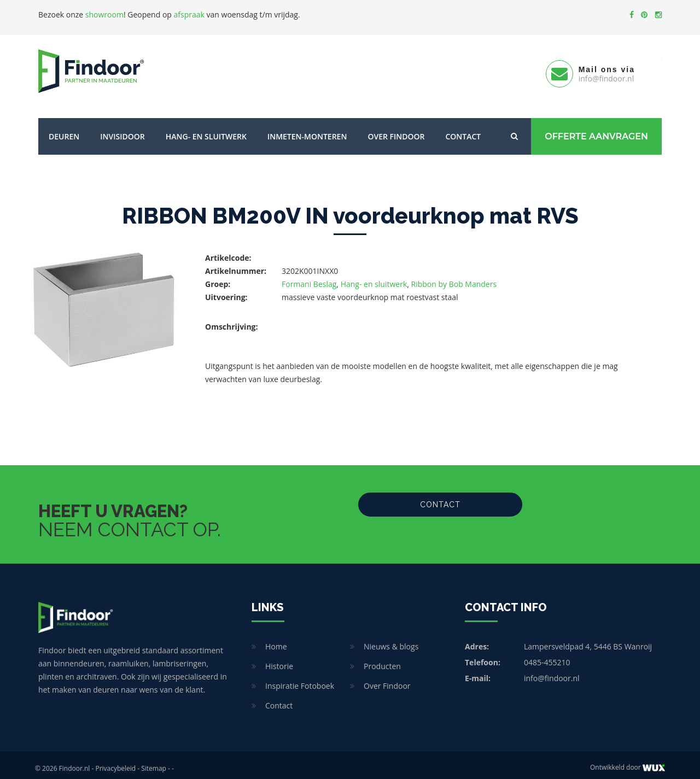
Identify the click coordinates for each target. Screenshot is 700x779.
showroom (104, 14)
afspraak (189, 14)
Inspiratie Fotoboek (300, 679)
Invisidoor (122, 130)
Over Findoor (396, 130)
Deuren (64, 130)
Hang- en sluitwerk (206, 130)
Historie (279, 660)
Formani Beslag (309, 277)
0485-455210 (547, 656)
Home (276, 640)
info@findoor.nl (552, 672)
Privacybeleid (115, 762)
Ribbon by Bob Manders (454, 277)
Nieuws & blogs (391, 640)
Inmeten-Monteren (307, 130)
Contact (463, 130)
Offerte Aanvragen (596, 130)
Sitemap (154, 762)
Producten (382, 660)
